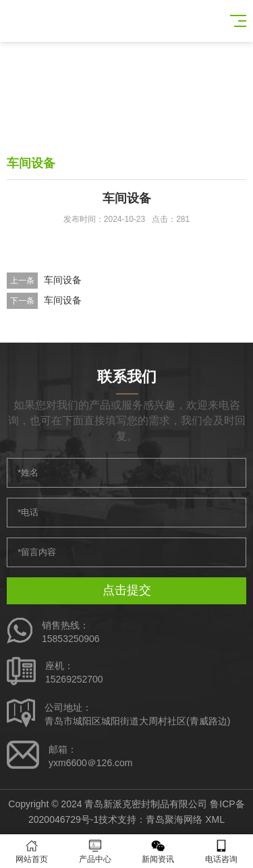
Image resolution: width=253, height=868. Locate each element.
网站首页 (32, 851)
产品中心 (95, 851)
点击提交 (127, 590)
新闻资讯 (159, 851)
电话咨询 (221, 851)
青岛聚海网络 (174, 819)
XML (215, 819)
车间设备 (63, 280)
